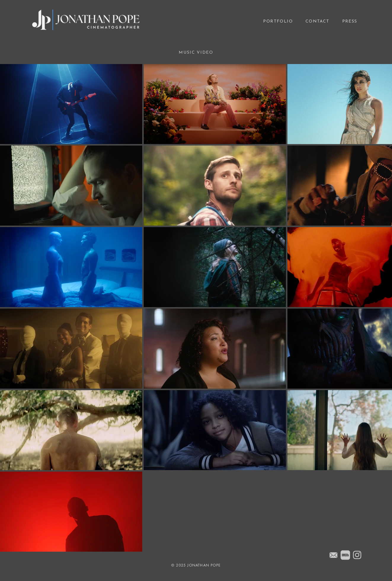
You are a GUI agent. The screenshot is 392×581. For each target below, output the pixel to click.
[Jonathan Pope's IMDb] (345, 555)
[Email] (333, 555)
